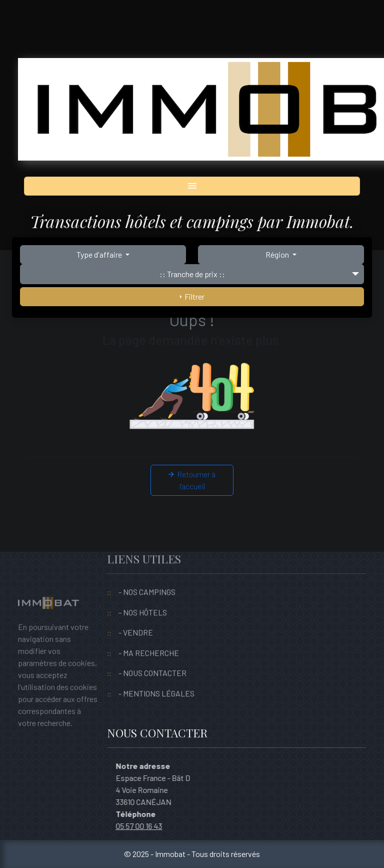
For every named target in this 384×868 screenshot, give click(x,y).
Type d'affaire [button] (100, 254)
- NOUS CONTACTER (152, 658)
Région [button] (278, 254)
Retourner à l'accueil (192, 480)
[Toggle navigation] (192, 186)
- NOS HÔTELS (143, 597)
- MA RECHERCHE (149, 638)
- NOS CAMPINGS (147, 577)
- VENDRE (136, 617)
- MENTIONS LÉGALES (156, 678)
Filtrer (192, 296)
